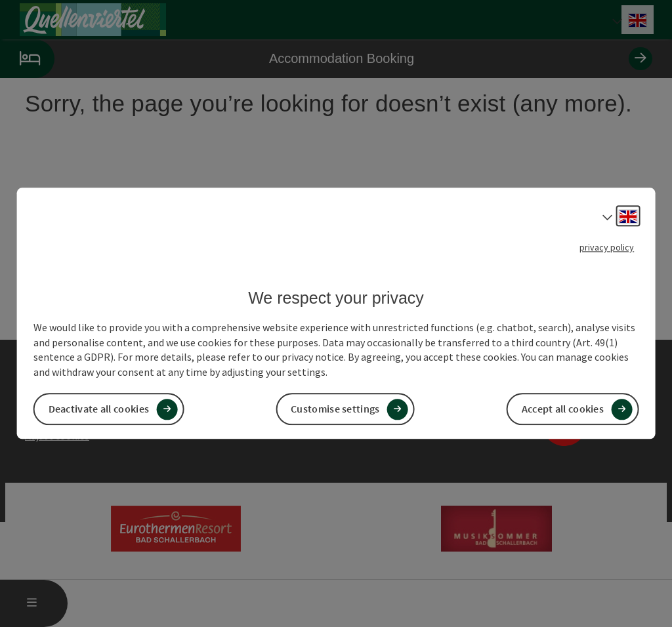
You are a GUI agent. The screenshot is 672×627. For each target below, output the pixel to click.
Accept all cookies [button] (563, 409)
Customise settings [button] (335, 409)
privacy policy (607, 247)
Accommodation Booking (326, 59)
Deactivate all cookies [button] (99, 409)
